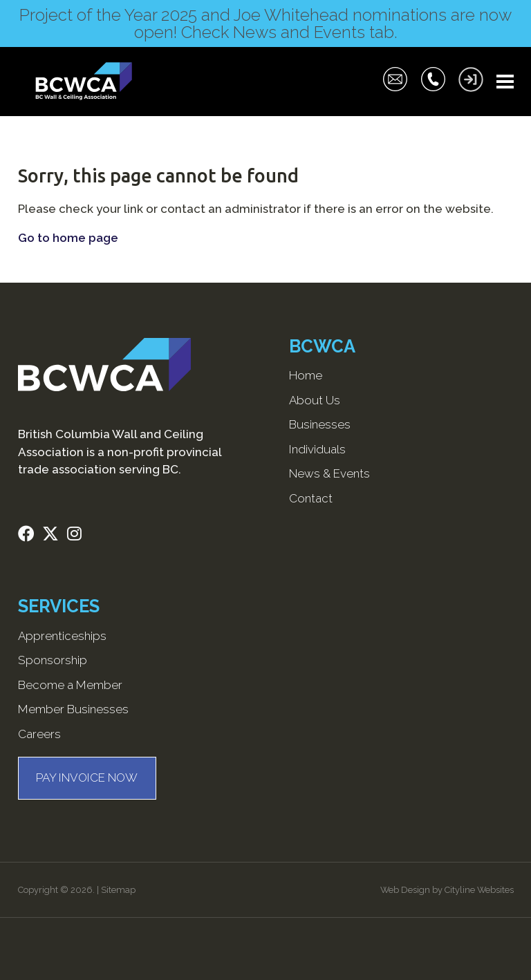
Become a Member (70, 685)
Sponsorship (53, 660)
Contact (311, 498)
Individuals (317, 449)
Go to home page (68, 238)
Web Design (405, 890)
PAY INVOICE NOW (87, 778)
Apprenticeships (62, 636)
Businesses (320, 424)
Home (306, 375)
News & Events (329, 473)
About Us (315, 400)
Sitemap (118, 890)
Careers (39, 734)
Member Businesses (73, 709)
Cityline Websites (479, 890)
